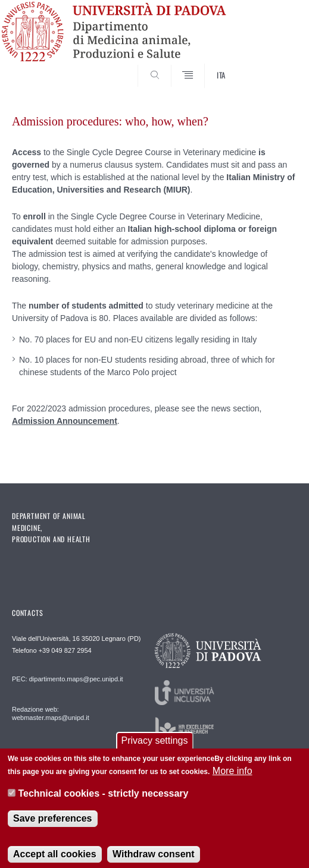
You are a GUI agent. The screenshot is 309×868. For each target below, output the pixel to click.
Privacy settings (154, 748)
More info (232, 779)
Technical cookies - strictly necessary (103, 802)
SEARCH (273, 66)
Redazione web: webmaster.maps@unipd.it (51, 713)
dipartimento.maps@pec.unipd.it (76, 679)
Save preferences (53, 827)
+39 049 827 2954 (65, 650)
